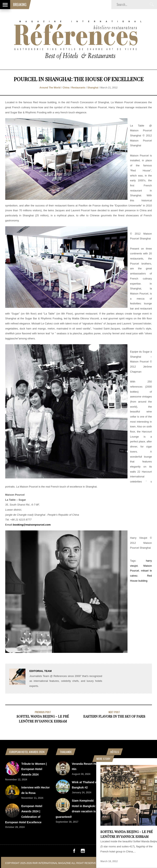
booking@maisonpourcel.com (32, 525)
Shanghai (93, 88)
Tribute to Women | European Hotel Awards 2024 (34, 769)
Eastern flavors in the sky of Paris (114, 716)
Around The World (50, 88)
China (66, 88)
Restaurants (78, 88)
